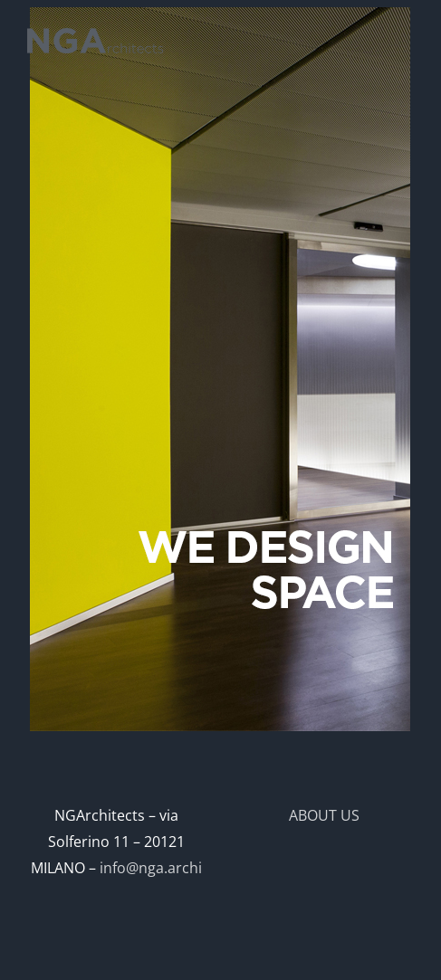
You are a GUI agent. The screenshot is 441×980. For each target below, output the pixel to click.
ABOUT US (324, 815)
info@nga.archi (151, 868)
